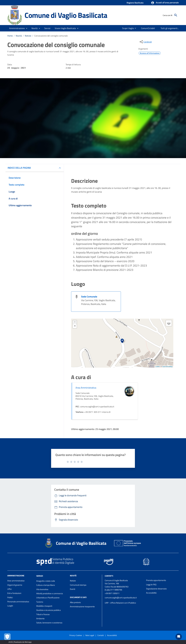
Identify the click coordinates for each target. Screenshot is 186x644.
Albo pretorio (75, 602)
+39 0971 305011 (112, 593)
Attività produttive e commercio (50, 593)
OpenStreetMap (167, 367)
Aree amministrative (16, 581)
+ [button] (75, 322)
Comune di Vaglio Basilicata (66, 15)
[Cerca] (176, 15)
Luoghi (10, 606)
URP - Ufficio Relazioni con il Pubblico (120, 603)
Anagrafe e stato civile (46, 581)
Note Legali (90, 635)
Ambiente (40, 618)
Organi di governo (15, 585)
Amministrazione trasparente (82, 607)
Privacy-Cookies (76, 635)
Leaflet (157, 367)
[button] (165, 3)
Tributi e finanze (43, 614)
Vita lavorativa (42, 589)
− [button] (75, 326)
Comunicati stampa (78, 585)
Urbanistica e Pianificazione (48, 598)
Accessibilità (151, 593)
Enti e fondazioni (14, 593)
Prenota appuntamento (156, 580)
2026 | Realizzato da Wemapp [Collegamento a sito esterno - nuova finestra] (20, 642)
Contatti (109, 576)
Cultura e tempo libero (46, 585)
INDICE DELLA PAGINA (19, 168)
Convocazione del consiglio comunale (51, 36)
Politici (10, 597)
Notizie (28, 36)
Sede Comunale (89, 297)
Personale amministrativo (18, 602)
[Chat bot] (179, 637)
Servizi (40, 576)
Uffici (10, 589)
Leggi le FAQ (151, 585)
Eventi (73, 589)
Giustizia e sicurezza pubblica (49, 610)
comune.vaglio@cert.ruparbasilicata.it (121, 598)
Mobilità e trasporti (44, 606)
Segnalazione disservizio (156, 589)
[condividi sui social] (145, 42)
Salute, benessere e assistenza (49, 623)
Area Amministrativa (86, 388)
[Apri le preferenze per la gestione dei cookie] (7, 637)
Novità (19, 36)
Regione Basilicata (135, 3)
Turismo (40, 602)
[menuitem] (127, 28)
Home (10, 36)
